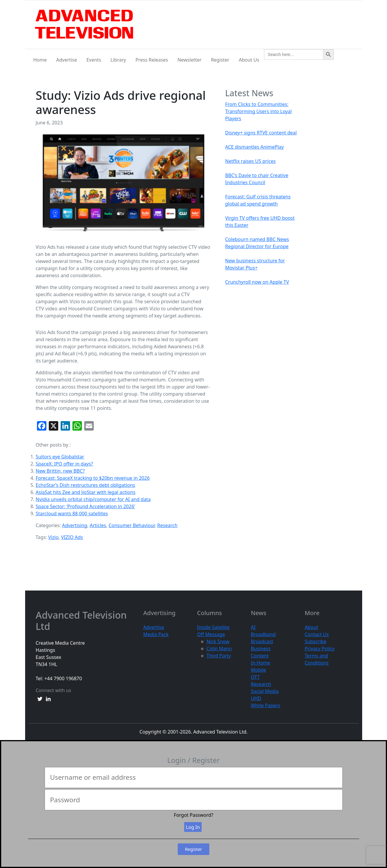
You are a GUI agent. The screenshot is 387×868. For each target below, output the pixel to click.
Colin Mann (219, 649)
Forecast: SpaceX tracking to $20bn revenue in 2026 (93, 478)
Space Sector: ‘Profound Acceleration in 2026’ (85, 506)
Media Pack (156, 634)
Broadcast (262, 641)
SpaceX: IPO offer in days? (64, 464)
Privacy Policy (320, 649)
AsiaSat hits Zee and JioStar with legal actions (86, 492)
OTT (255, 677)
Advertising (75, 525)
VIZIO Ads (72, 537)
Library (118, 60)
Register (220, 60)
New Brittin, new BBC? (60, 471)
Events (94, 60)
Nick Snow (218, 641)
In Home (261, 663)
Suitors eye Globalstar (60, 457)
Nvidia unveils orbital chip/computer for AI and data (93, 499)
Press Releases (152, 60)
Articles (98, 525)
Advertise (67, 60)
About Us (249, 60)
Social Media (265, 691)
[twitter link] (40, 699)
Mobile (259, 670)
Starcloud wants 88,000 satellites (72, 514)
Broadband (263, 634)
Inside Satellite (213, 627)
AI (253, 627)
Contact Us (317, 634)
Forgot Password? (193, 815)
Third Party (219, 656)
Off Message (211, 634)
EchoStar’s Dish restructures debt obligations (86, 485)
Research (167, 525)
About (311, 627)
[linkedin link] (48, 699)
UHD (256, 698)
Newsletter (189, 60)
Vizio (53, 537)
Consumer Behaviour (132, 525)
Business (261, 649)
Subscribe (316, 641)
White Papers (266, 705)
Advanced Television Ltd (81, 621)
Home (40, 60)
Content (260, 656)
